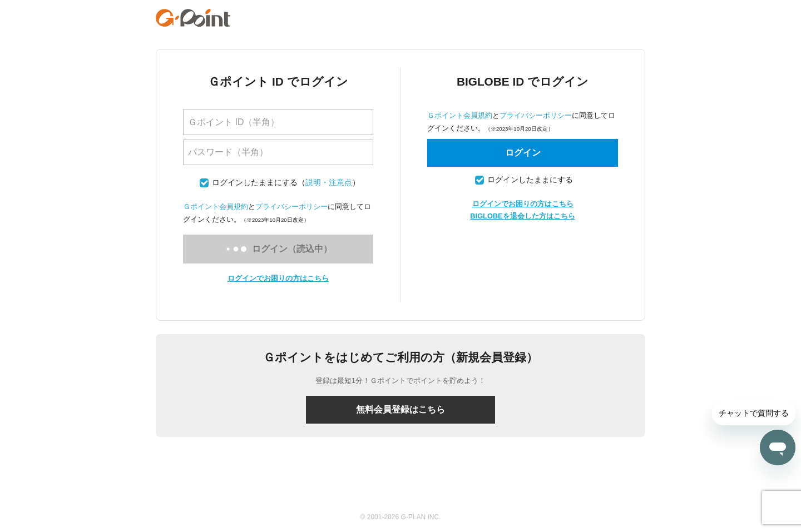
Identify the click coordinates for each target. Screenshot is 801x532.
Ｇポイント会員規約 (216, 207)
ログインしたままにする (255, 183)
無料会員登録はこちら (400, 409)
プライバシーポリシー (291, 207)
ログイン (523, 153)
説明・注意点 (329, 183)
